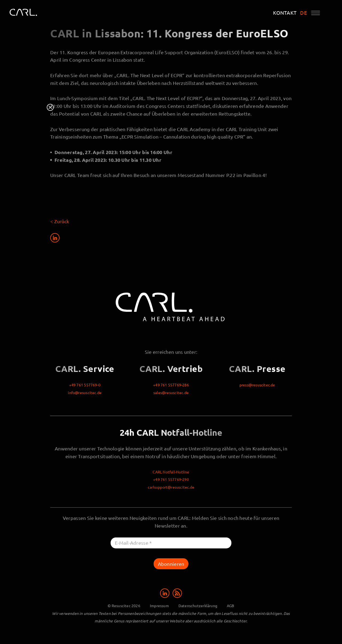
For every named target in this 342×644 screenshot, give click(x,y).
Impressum (159, 606)
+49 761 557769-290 (171, 479)
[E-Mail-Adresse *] (171, 543)
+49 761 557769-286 (171, 385)
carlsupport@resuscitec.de (171, 487)
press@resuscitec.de (257, 385)
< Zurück (60, 221)
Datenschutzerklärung (198, 606)
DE (304, 13)
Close (50, 107)
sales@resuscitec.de (171, 392)
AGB (231, 606)
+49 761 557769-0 (85, 385)
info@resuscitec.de (85, 392)
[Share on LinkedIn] (55, 238)
